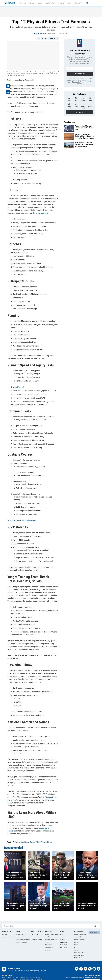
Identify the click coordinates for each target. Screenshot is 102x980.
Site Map (29, 975)
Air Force (62, 933)
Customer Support (92, 974)
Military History (78, 951)
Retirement (48, 938)
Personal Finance (21, 930)
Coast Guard (63, 938)
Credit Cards (20, 928)
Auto (76, 941)
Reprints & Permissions (26, 973)
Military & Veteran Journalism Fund (25, 971)
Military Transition (79, 933)
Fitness (76, 943)
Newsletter (39, 971)
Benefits (62, 3)
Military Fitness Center (39, 34)
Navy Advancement (36, 933)
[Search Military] (47, 919)
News (70, 3)
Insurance (23, 3)
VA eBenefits (49, 941)
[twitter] (90, 962)
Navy (61, 930)
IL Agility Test (17, 384)
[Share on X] (42, 38)
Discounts (48, 943)
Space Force (63, 941)
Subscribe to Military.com (41, 822)
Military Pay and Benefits (52, 928)
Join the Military (51, 3)
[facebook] (81, 962)
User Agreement (37, 973)
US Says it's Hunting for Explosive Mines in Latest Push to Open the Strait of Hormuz (85, 136)
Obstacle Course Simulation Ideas (20, 514)
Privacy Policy (76, 82)
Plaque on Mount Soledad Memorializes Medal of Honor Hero (84, 128)
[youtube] (77, 962)
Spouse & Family (79, 949)
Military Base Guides (80, 928)
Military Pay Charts (22, 936)
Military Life (78, 3)
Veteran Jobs (78, 930)
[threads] (99, 962)
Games (76, 938)
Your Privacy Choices (16, 975)
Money (41, 3)
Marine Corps (64, 936)
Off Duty (77, 936)
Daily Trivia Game (79, 946)
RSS (24, 975)
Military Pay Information (23, 933)
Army (61, 928)
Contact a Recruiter (36, 928)
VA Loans (5, 928)
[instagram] (85, 962)
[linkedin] (94, 962)
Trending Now (70, 122)
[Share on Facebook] (39, 38)
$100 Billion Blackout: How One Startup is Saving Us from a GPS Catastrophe (85, 144)
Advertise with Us (14, 973)
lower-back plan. (35, 210)
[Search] (86, 3)
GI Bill (47, 930)
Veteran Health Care (51, 933)
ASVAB (33, 930)
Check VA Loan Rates (8, 930)
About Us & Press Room (8, 971)
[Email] (46, 38)
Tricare (47, 936)
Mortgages (32, 3)
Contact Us (5, 973)
